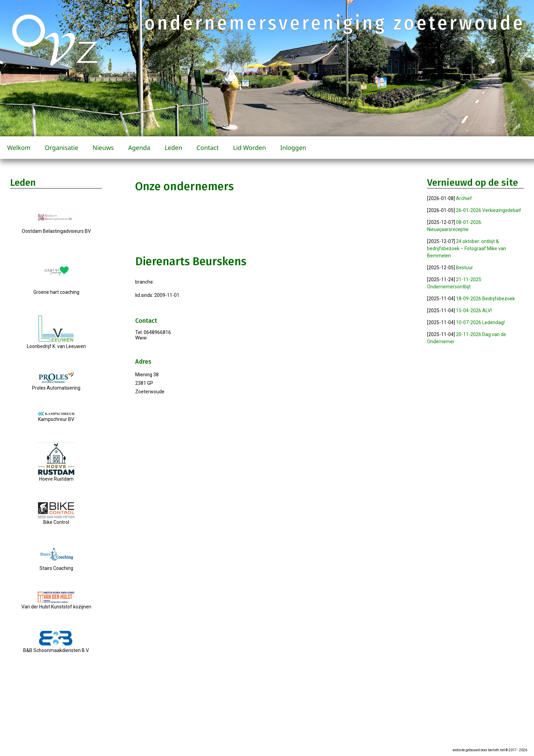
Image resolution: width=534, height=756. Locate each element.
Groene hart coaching (56, 289)
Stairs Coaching (56, 565)
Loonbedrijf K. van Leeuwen (56, 344)
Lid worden (249, 148)
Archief (464, 198)
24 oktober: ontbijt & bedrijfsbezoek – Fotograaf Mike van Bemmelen (467, 248)
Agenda (139, 148)
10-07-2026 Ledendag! (480, 322)
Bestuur (465, 268)
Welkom (19, 148)
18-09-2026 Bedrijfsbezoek (485, 299)
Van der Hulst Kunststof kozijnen (56, 604)
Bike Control (56, 519)
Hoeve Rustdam (56, 476)
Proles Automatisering (56, 385)
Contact (208, 148)
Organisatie (62, 148)
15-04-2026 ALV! (474, 311)
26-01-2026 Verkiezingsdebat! (489, 210)
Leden (173, 148)
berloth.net (496, 750)
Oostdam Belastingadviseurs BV (56, 228)
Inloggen (293, 148)
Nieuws (103, 148)
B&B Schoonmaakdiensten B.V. (56, 648)
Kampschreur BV (56, 417)
